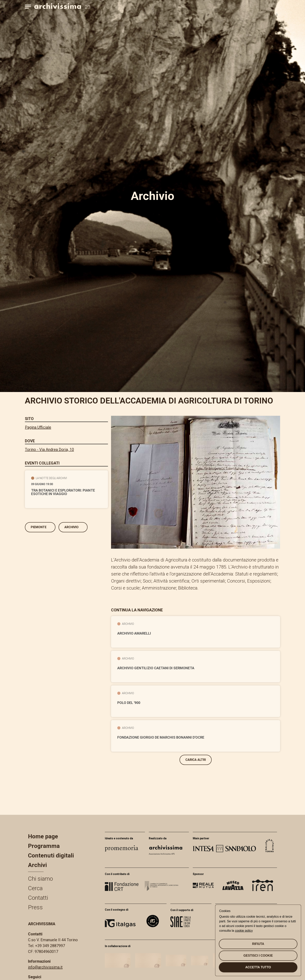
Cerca (35, 888)
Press (35, 907)
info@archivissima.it (45, 967)
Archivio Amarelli (134, 633)
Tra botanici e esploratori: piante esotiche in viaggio (63, 492)
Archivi (37, 865)
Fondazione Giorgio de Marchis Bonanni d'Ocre (161, 737)
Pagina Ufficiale (38, 427)
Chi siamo (40, 879)
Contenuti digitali (51, 855)
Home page (43, 836)
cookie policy (244, 931)
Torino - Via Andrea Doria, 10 (49, 449)
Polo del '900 (129, 703)
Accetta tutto (258, 967)
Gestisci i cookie (258, 956)
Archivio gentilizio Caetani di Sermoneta (156, 668)
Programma (44, 846)
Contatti (38, 898)
